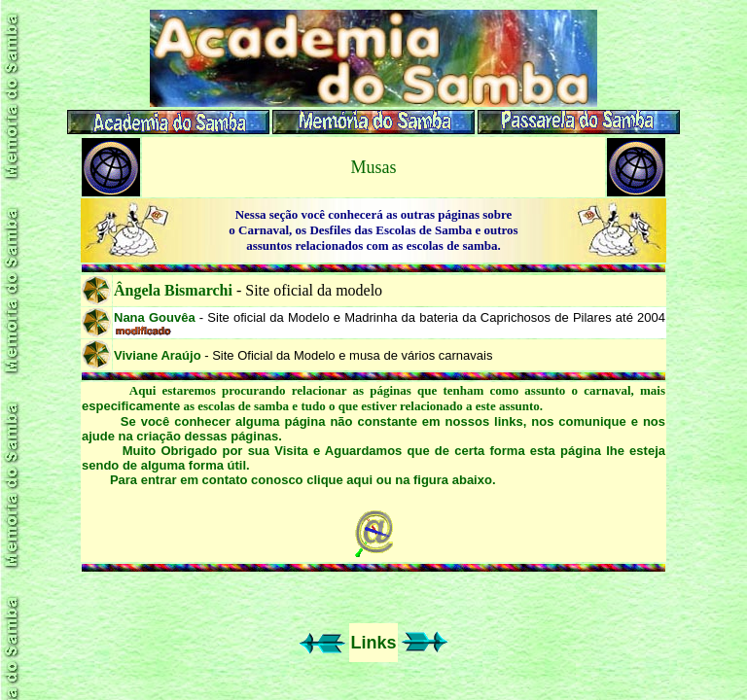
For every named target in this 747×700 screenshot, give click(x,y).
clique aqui (339, 480)
